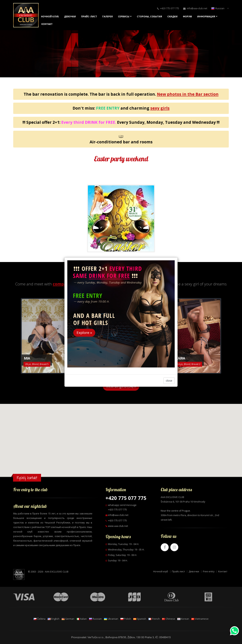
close (169, 381)
